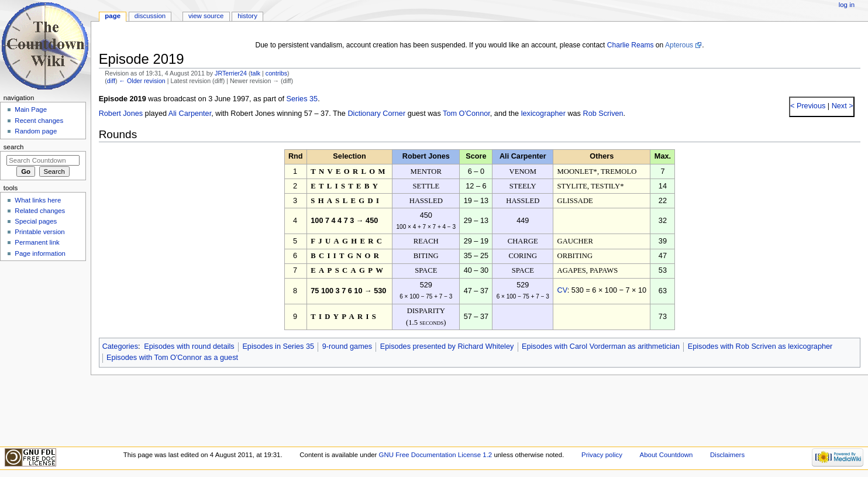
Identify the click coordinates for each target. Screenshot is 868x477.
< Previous (808, 106)
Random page (36, 131)
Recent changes (39, 121)
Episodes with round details (189, 346)
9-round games (347, 346)
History (247, 16)
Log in (847, 5)
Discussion (150, 16)
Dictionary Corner (376, 114)
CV (562, 290)
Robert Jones (121, 114)
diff (111, 81)
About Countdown (666, 455)
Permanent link (37, 242)
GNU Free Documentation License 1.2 (436, 455)
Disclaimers (727, 455)
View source (206, 16)
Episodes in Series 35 (278, 346)
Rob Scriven (603, 114)
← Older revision (142, 81)
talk (256, 73)
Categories (120, 346)
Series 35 (302, 99)
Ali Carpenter (190, 114)
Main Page (31, 109)
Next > (841, 106)
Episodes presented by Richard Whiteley (447, 346)
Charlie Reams (631, 45)
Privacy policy (602, 455)
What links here (38, 200)
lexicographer (543, 114)
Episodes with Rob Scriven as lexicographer (760, 346)
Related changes (40, 211)
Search (14, 147)
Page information (40, 253)
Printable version (39, 232)
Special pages (36, 221)
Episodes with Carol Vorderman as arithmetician (601, 346)
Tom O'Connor (466, 114)
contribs (276, 73)
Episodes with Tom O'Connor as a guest (172, 358)
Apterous (679, 45)
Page (113, 16)
